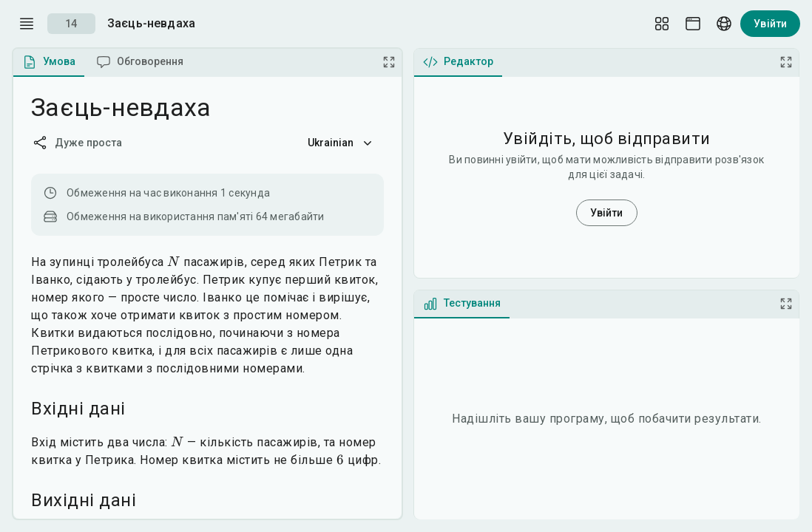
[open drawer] (27, 24)
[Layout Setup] (662, 24)
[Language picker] (724, 24)
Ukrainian (341, 143)
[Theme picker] (693, 24)
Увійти (770, 24)
